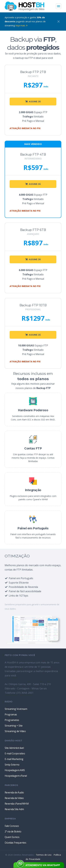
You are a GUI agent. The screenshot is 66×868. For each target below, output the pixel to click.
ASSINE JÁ (33, 102)
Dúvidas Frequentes (15, 843)
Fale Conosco (12, 826)
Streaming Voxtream (16, 709)
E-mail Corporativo (15, 753)
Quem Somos (12, 837)
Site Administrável (14, 748)
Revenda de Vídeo (14, 798)
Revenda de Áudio (14, 792)
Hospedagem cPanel (16, 776)
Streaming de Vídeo (15, 731)
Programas (11, 714)
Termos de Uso (44, 855)
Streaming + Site (14, 726)
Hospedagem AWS (15, 770)
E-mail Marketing (14, 759)
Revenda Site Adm (14, 809)
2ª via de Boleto (13, 831)
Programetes (12, 720)
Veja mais (21, 25)
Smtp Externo (12, 765)
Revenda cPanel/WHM (17, 804)
